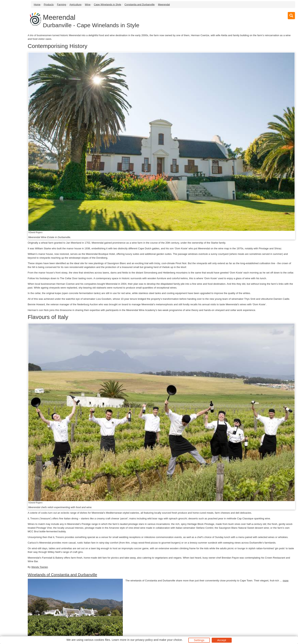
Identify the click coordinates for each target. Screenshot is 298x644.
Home (37, 4)
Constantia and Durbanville (140, 4)
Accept (222, 640)
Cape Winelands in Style (108, 4)
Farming (62, 4)
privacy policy (144, 640)
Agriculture (76, 4)
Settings (199, 640)
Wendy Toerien (40, 567)
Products (49, 4)
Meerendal (164, 4)
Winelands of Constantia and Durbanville (62, 575)
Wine (88, 4)
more (286, 581)
